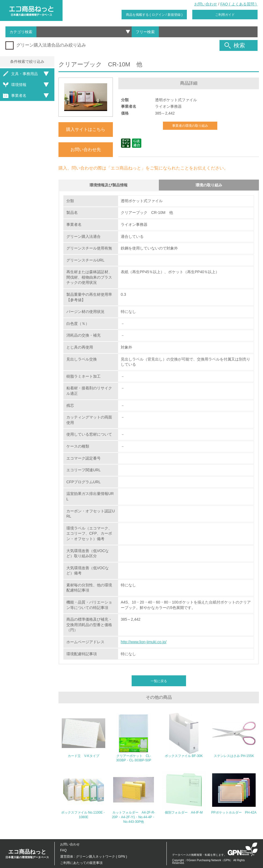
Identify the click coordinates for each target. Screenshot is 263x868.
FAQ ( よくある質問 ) (239, 4)
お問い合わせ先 (86, 150)
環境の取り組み (209, 185)
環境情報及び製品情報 (109, 185)
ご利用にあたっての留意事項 (81, 863)
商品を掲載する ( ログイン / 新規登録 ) (154, 15)
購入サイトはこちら (86, 129)
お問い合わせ (206, 4)
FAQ (63, 850)
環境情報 (15, 85)
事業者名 (15, 96)
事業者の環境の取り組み (190, 126)
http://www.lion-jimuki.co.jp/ (144, 642)
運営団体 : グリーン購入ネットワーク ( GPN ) (94, 857)
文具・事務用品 (20, 74)
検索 (235, 45)
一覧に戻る (159, 681)
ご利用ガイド (225, 15)
